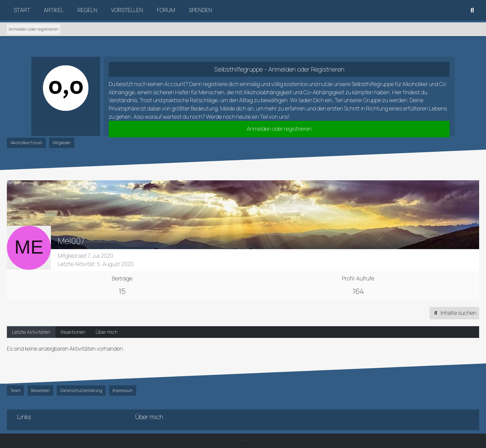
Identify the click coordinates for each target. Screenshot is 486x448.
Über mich (107, 332)
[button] (454, 313)
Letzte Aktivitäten (31, 332)
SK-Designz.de (243, 441)
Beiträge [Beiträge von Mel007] (122, 278)
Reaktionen (73, 332)
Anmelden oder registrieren (34, 29)
